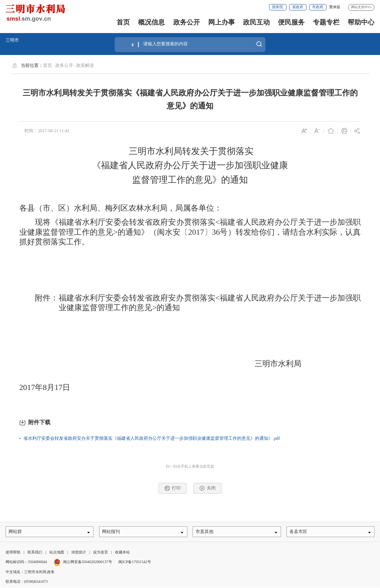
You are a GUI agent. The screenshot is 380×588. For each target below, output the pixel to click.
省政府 (298, 7)
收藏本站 (122, 553)
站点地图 (57, 553)
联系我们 (35, 553)
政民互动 (256, 22)
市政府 (318, 7)
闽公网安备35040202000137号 (83, 563)
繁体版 (335, 7)
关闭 (208, 488)
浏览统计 (79, 553)
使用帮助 (13, 553)
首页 (123, 22)
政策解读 (85, 65)
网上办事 (222, 22)
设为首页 (101, 553)
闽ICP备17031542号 (135, 563)
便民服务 (291, 22)
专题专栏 (326, 22)
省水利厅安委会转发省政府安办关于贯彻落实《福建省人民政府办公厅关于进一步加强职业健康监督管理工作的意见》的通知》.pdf (152, 438)
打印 (173, 488)
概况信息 (151, 22)
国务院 (278, 7)
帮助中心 (361, 22)
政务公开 (187, 22)
